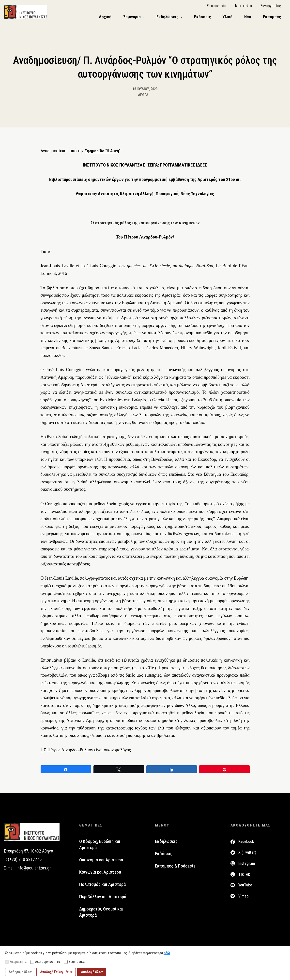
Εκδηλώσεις (166, 845)
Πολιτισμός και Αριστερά (102, 888)
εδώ (167, 953)
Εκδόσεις (164, 857)
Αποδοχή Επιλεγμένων (56, 972)
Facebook (246, 845)
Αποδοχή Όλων (92, 972)
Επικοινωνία (216, 7)
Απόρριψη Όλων (20, 972)
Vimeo (243, 900)
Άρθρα (143, 98)
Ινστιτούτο (243, 7)
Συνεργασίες (271, 7)
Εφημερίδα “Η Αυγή (102, 154)
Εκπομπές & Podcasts (175, 869)
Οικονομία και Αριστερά (101, 863)
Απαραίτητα (16, 962)
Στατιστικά (74, 962)
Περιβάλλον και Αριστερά (103, 900)
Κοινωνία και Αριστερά (100, 876)
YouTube (245, 889)
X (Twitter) (247, 856)
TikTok (244, 878)
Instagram (247, 867)
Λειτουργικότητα (45, 962)
